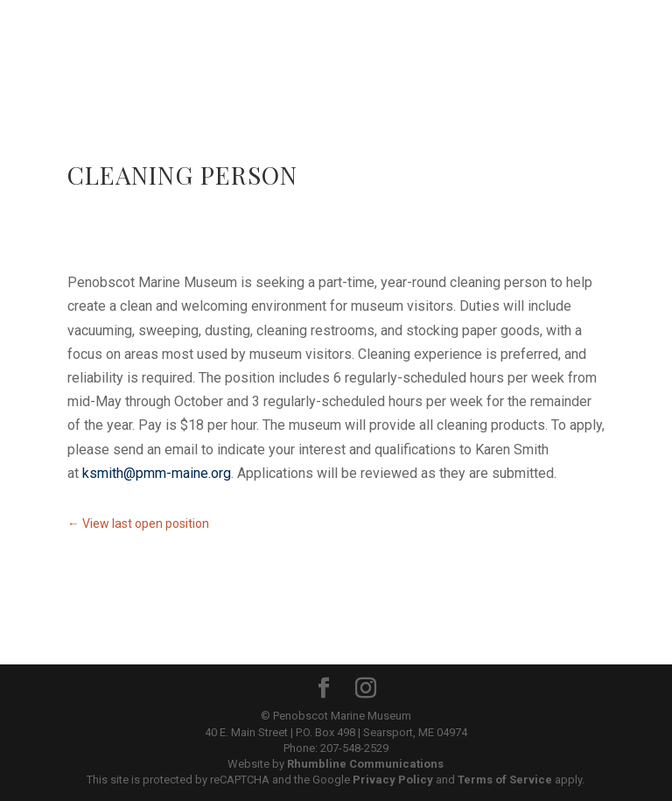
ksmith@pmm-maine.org (157, 473)
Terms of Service (505, 780)
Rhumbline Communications (365, 764)
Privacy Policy (393, 780)
